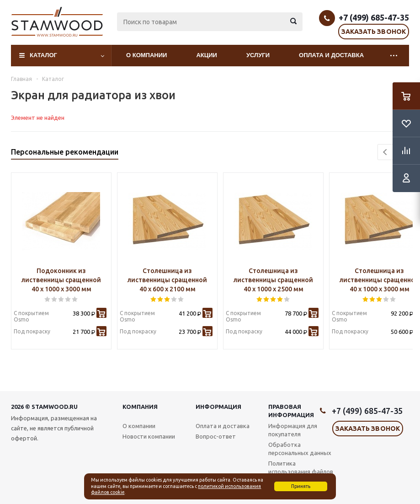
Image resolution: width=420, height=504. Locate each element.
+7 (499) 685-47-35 (374, 17)
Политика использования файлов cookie (301, 472)
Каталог (43, 55)
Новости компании (149, 436)
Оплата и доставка (331, 55)
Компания (140, 407)
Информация (218, 407)
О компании (146, 55)
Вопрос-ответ (216, 436)
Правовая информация (291, 411)
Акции (207, 55)
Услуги (258, 55)
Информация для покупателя (293, 430)
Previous (385, 152)
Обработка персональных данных (300, 449)
